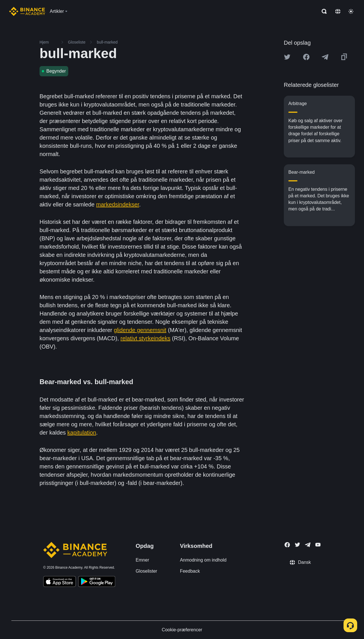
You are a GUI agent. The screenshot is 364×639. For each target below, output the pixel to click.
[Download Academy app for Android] (97, 582)
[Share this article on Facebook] (306, 57)
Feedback (190, 571)
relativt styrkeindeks (146, 338)
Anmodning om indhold (203, 560)
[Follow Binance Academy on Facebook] (287, 545)
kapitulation (82, 433)
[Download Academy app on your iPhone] (60, 582)
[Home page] (27, 11)
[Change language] (338, 11)
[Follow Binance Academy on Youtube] (318, 545)
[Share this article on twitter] (287, 57)
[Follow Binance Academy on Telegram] (308, 545)
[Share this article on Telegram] (325, 57)
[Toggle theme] (351, 11)
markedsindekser (118, 204)
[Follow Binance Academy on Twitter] (297, 545)
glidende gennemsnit (140, 330)
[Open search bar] (322, 11)
